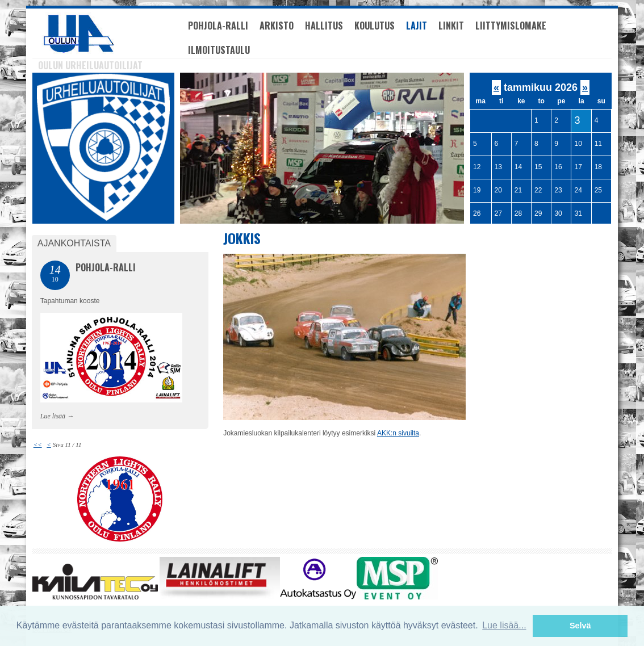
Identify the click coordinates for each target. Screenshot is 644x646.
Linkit (451, 26)
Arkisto (277, 26)
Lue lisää (53, 416)
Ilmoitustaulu (219, 50)
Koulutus (375, 26)
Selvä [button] (580, 626)
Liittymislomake (511, 26)
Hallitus (324, 26)
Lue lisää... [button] (504, 625)
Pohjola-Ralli (218, 26)
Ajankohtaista (74, 243)
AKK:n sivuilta (398, 433)
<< (38, 444)
